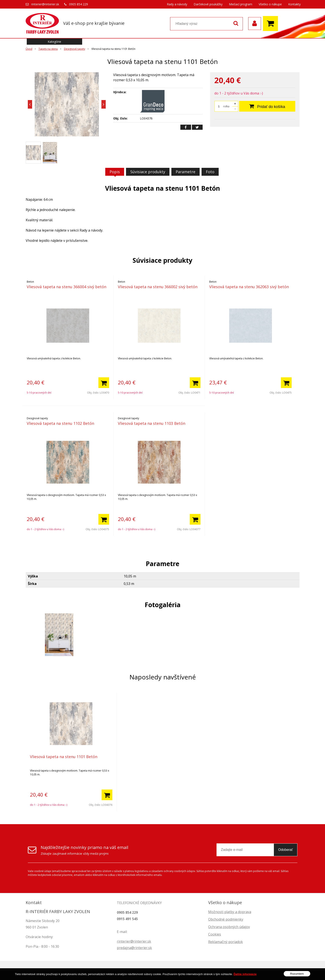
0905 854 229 (79, 4)
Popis (115, 172)
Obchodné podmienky (226, 919)
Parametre (186, 172)
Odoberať (285, 850)
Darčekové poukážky (208, 4)
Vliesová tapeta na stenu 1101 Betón (64, 757)
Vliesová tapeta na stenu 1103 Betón (152, 423)
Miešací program (241, 4)
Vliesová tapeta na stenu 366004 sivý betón (67, 287)
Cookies (215, 934)
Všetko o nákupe (270, 4)
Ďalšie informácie (245, 974)
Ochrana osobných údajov (229, 927)
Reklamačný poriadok (226, 942)
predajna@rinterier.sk (134, 948)
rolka (226, 106)
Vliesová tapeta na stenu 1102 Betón (60, 423)
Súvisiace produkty (148, 172)
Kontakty (294, 4)
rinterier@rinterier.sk (45, 4)
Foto (210, 172)
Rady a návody (177, 4)
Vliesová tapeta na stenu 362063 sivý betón (249, 287)
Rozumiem (297, 974)
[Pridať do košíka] (104, 383)
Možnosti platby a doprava (230, 912)
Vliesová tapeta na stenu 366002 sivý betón (158, 287)
